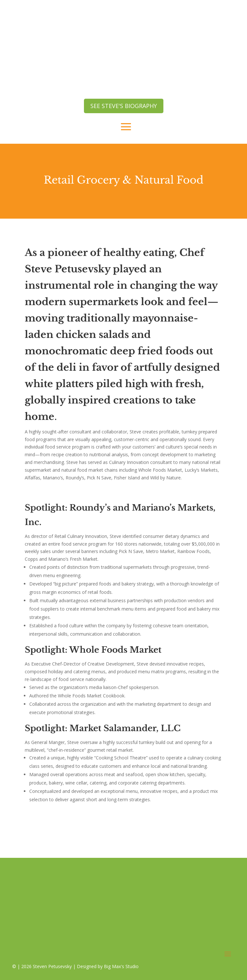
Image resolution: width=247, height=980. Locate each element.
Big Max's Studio (121, 966)
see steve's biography (124, 106)
